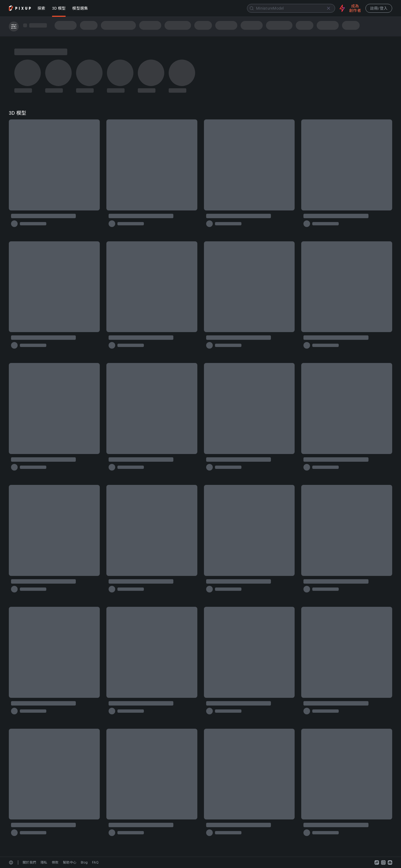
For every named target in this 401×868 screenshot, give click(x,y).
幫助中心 (70, 862)
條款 (55, 862)
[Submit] (252, 8)
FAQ (95, 862)
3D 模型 (59, 9)
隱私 (44, 862)
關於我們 (29, 862)
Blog (84, 862)
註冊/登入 (379, 8)
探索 (41, 9)
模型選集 (80, 9)
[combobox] (214, 8)
